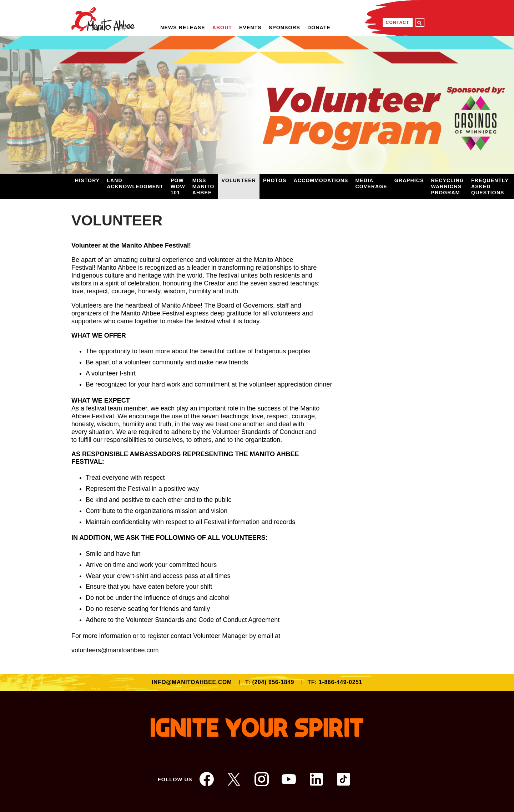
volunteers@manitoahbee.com (115, 650)
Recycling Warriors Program (448, 186)
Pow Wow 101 (178, 186)
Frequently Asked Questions (490, 186)
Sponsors (284, 28)
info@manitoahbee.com (192, 682)
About (222, 28)
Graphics (409, 180)
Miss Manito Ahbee (203, 186)
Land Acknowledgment (135, 183)
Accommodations (321, 180)
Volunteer (238, 180)
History (87, 180)
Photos (275, 180)
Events (250, 28)
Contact (398, 23)
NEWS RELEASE (183, 28)
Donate (319, 28)
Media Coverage (371, 183)
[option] (257, 105)
